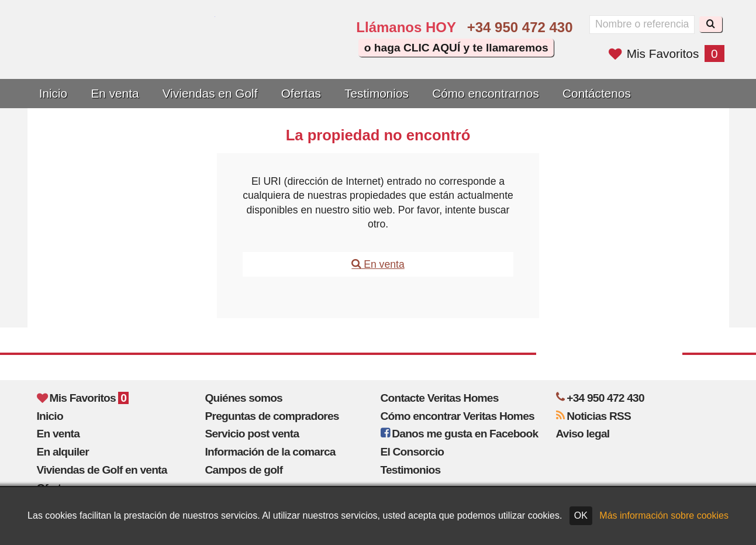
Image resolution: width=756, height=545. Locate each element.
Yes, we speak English (248, 54)
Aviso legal (583, 434)
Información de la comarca (270, 452)
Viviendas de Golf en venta (102, 470)
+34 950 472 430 (520, 27)
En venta (115, 93)
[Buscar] (711, 24)
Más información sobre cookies (664, 515)
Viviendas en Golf (210, 93)
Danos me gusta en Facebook (460, 434)
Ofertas (301, 93)
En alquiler (63, 452)
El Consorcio (412, 452)
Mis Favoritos (667, 54)
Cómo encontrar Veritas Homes (458, 416)
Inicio (53, 93)
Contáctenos (597, 93)
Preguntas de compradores (272, 416)
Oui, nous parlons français (314, 54)
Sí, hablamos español (281, 54)
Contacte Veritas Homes (440, 398)
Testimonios (377, 93)
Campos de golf (244, 470)
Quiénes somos (244, 398)
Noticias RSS (594, 416)
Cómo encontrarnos (486, 93)
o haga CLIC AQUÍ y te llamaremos (456, 48)
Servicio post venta (252, 434)
